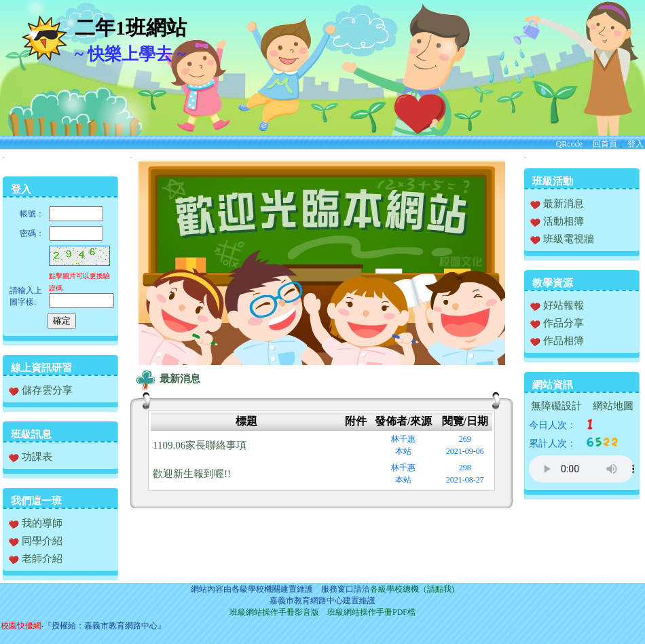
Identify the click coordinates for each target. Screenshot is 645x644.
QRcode (569, 144)
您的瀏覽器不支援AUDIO (582, 469)
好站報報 (557, 305)
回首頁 (605, 144)
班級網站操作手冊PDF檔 (371, 612)
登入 (635, 144)
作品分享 (557, 323)
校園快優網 (21, 626)
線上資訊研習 (41, 368)
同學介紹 (36, 541)
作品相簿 (557, 341)
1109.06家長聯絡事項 (200, 445)
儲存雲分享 (41, 390)
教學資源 (553, 283)
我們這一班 (36, 501)
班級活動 (553, 181)
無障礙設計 (556, 406)
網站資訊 (553, 385)
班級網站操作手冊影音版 (274, 612)
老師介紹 (36, 558)
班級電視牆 (562, 239)
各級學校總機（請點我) (412, 589)
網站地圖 (613, 406)
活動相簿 (557, 221)
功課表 (31, 457)
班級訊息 (31, 434)
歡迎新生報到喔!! (192, 474)
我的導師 (36, 523)
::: (4, 157)
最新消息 (166, 379)
